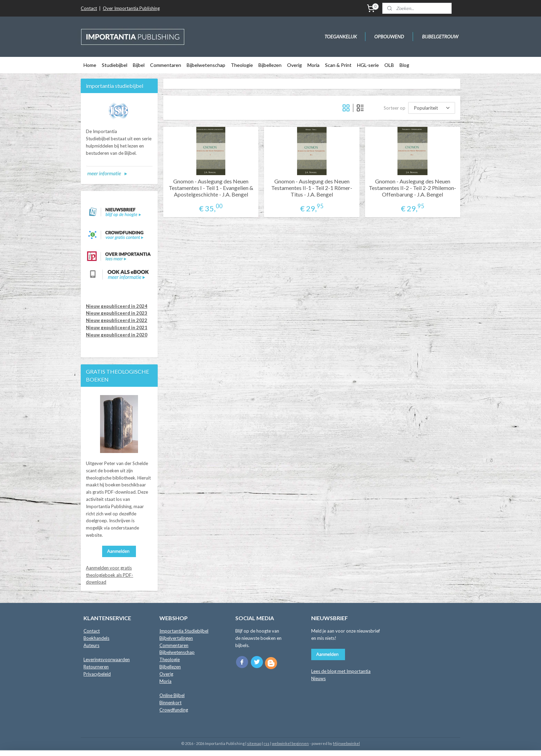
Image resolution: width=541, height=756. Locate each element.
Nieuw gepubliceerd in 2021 (117, 327)
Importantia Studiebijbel (184, 631)
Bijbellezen (270, 65)
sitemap (254, 743)
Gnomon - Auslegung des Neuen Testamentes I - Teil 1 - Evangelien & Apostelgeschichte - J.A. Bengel (211, 188)
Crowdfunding (174, 710)
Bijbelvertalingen (176, 638)
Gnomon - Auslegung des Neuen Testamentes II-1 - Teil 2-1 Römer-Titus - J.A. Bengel (312, 188)
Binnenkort (170, 703)
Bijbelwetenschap (206, 65)
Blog (404, 65)
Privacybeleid (97, 674)
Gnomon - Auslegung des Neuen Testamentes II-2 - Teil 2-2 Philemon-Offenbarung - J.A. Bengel (412, 188)
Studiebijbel (115, 65)
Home (90, 65)
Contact (89, 8)
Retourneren (96, 667)
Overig (294, 65)
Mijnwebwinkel (346, 743)
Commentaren (166, 65)
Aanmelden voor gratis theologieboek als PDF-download (110, 575)
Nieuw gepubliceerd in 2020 (117, 335)
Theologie (242, 65)
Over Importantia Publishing (131, 8)
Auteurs (91, 645)
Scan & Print (338, 65)
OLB (389, 65)
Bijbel (139, 65)
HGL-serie (368, 65)
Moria (313, 65)
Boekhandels (96, 638)
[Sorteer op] (432, 108)
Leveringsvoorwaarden (107, 659)
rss (267, 743)
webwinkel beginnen (290, 743)
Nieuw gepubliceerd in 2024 (117, 306)
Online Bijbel (172, 695)
